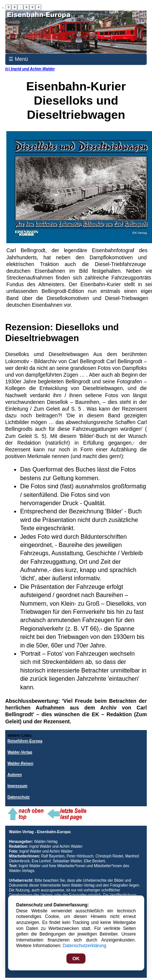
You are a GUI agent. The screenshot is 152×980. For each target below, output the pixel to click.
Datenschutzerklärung (85, 946)
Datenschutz (18, 797)
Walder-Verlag (20, 752)
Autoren (15, 775)
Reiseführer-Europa (25, 741)
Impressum (17, 786)
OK (76, 959)
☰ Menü (18, 59)
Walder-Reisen (20, 763)
